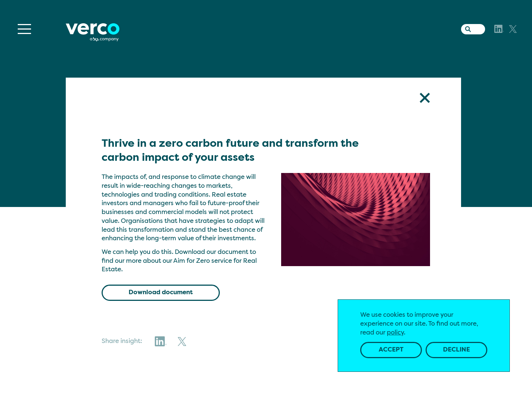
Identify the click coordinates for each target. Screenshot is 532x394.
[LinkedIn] (499, 29)
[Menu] (24, 29)
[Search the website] (466, 28)
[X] (513, 29)
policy (395, 333)
